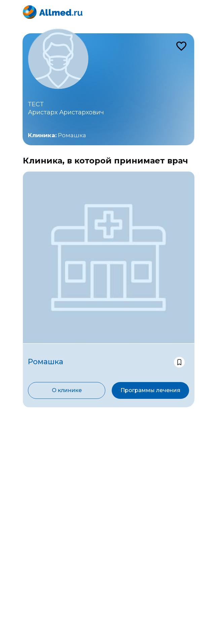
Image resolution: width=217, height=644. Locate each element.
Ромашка (72, 135)
